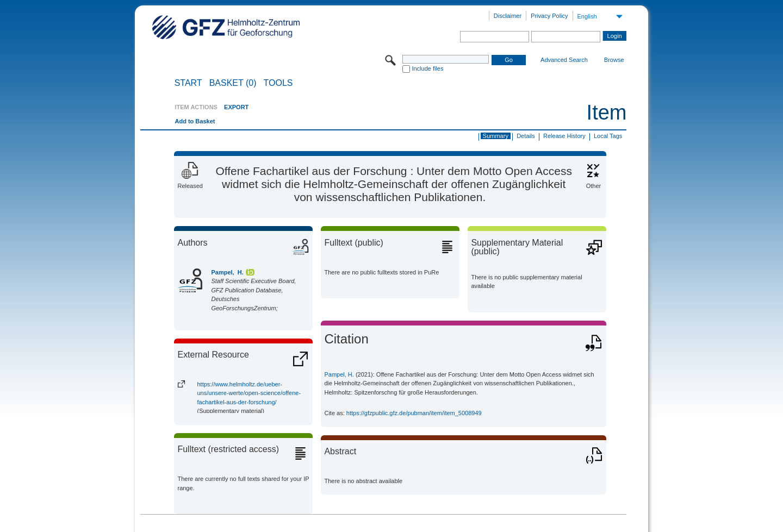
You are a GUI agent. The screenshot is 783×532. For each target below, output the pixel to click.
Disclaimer (508, 16)
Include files (427, 68)
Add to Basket (195, 121)
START (188, 83)
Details (526, 136)
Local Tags (608, 136)
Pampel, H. (227, 272)
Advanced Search (564, 60)
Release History (564, 136)
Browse (614, 60)
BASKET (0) (233, 83)
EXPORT (236, 107)
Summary (496, 136)
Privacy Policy (549, 16)
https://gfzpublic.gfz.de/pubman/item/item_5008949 (414, 413)
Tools (278, 83)
